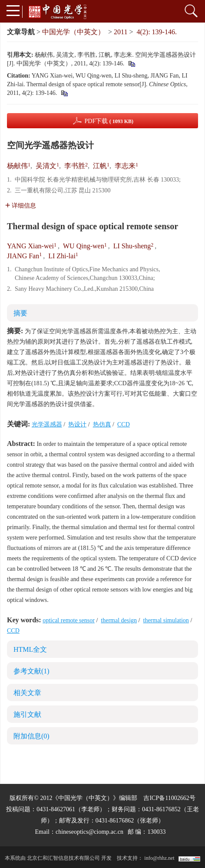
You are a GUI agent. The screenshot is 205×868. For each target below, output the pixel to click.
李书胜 (75, 166)
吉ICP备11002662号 (169, 798)
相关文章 (27, 693)
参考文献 (31, 671)
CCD (124, 424)
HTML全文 (30, 649)
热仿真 (102, 424)
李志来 (125, 166)
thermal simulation (166, 620)
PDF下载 (109, 121)
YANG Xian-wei (30, 246)
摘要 (20, 313)
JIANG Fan (23, 256)
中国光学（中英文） (73, 32)
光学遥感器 (47, 424)
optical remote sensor (69, 620)
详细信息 (21, 206)
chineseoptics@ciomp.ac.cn (89, 832)
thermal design (119, 620)
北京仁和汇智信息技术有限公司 (63, 858)
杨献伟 (17, 166)
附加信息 (31, 736)
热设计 (77, 424)
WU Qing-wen (84, 246)
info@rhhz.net (159, 858)
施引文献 (27, 714)
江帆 (100, 166)
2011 (121, 32)
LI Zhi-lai (62, 256)
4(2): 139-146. (157, 32)
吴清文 (46, 166)
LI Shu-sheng (132, 246)
